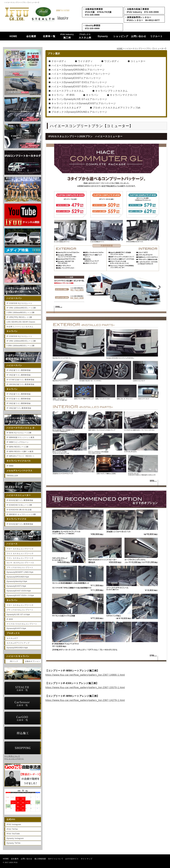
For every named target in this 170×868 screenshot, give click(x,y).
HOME (13, 36)
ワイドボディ (85, 61)
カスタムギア (12, 638)
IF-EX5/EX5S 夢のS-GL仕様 (19, 510)
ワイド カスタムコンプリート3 (20, 554)
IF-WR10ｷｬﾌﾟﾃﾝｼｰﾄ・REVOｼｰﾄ (20, 456)
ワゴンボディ (112, 61)
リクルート (156, 36)
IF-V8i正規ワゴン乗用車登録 (19, 408)
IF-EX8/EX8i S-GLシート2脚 (19, 505)
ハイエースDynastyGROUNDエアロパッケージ (78, 70)
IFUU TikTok (12, 829)
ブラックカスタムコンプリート (20, 567)
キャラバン (92, 95)
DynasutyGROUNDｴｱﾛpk (18, 577)
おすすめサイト (72, 859)
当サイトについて (56, 859)
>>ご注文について (12, 756)
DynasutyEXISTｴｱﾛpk (16, 586)
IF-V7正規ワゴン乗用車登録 (19, 399)
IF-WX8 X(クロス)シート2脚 (19, 433)
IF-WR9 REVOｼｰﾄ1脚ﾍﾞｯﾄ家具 (20, 452)
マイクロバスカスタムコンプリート (22, 624)
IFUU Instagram (14, 824)
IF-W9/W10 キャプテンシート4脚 (21, 514)
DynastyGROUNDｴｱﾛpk (17, 648)
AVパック (14, 661)
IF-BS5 (10, 619)
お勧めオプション (32, 661)
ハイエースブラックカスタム (68, 91)
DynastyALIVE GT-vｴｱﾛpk (18, 615)
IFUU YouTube (13, 834)
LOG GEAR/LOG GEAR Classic (21, 322)
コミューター (138, 61)
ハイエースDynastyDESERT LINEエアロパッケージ (81, 74)
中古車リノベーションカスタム (20, 327)
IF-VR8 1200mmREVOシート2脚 (21, 308)
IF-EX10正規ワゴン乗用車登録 (20, 500)
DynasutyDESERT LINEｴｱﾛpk (20, 572)
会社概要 (31, 36)
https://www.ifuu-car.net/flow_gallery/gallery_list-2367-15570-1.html (85, 687)
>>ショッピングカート (14, 759)
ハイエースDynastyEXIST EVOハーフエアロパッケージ (83, 87)
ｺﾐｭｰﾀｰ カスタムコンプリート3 (20, 563)
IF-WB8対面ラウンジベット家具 (21, 437)
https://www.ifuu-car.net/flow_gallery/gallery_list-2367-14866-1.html (85, 675)
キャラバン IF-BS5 (63, 95)
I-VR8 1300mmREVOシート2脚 (21, 313)
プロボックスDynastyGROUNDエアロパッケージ (79, 112)
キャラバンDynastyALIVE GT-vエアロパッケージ (79, 99)
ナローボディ (59, 61)
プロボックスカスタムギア (66, 108)
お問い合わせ (139, 36)
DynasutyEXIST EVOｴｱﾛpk (19, 591)
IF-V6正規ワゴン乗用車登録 (19, 375)
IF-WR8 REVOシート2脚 (18, 447)
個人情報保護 (40, 859)
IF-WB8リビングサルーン (18, 442)
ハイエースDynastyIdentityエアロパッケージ (77, 65)
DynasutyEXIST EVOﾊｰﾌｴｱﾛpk (20, 595)
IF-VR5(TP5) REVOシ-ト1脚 (19, 317)
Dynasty (103, 36)
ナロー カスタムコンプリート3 (20, 549)
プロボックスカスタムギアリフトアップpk (117, 108)
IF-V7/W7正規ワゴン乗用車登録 (20, 380)
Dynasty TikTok (14, 843)
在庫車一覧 (49, 36)
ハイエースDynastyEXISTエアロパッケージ (76, 78)
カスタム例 (85, 36)
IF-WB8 (10, 466)
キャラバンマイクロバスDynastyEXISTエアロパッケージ (84, 103)
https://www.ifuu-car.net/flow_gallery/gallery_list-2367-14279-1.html (85, 700)
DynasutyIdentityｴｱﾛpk (17, 581)
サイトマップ (87, 859)
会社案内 (15, 859)
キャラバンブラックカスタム (111, 91)
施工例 (67, 36)
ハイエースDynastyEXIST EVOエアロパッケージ (79, 82)
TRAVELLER (12, 476)
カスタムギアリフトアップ (18, 643)
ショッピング (121, 36)
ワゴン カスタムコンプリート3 (20, 558)
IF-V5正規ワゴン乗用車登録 (19, 370)
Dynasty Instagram (15, 838)
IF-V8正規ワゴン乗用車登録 (19, 403)
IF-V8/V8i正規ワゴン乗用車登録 (20, 384)
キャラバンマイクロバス (124, 95)
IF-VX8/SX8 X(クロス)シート (19, 303)
